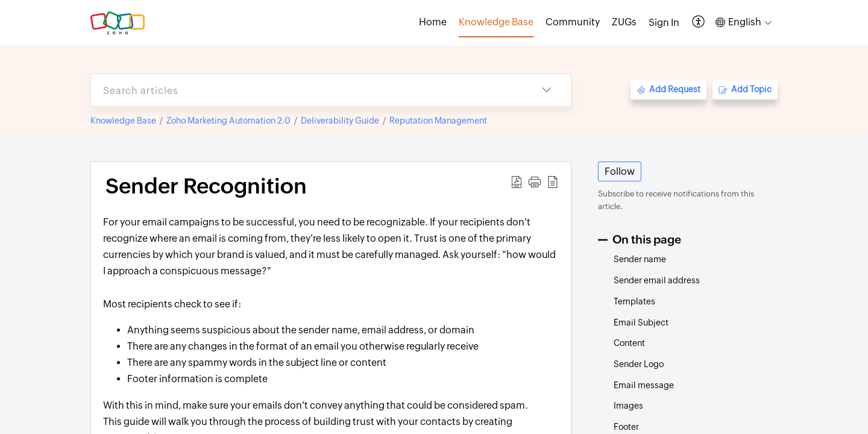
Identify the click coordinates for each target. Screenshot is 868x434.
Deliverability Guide (340, 121)
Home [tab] (433, 22)
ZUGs (624, 22)
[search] (307, 90)
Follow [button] (620, 171)
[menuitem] (664, 23)
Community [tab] (573, 22)
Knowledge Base (123, 121)
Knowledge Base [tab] (496, 22)
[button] (699, 23)
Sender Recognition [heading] (206, 186)
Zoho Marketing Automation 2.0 (228, 121)
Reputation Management (438, 121)
